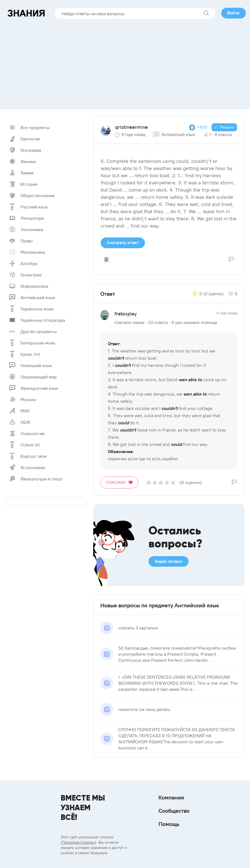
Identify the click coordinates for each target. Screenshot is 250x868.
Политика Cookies (78, 842)
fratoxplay (126, 314)
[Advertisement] (125, 62)
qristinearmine (131, 127)
